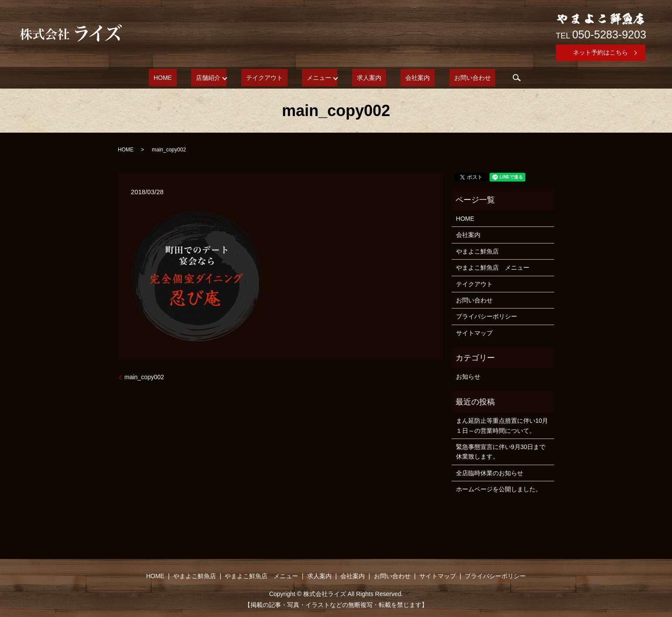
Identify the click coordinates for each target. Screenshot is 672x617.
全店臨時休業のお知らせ (490, 473)
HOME (186, 78)
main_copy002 (144, 377)
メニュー (319, 78)
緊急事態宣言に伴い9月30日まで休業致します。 (501, 452)
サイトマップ (474, 333)
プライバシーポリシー (487, 316)
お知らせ (468, 377)
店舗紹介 (223, 78)
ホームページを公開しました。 (499, 489)
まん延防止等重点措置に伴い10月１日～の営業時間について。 (502, 425)
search (488, 78)
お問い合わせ (449, 78)
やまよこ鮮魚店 (477, 251)
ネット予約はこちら (600, 52)
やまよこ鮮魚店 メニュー (493, 267)
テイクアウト (274, 78)
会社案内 (403, 78)
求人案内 (364, 78)
